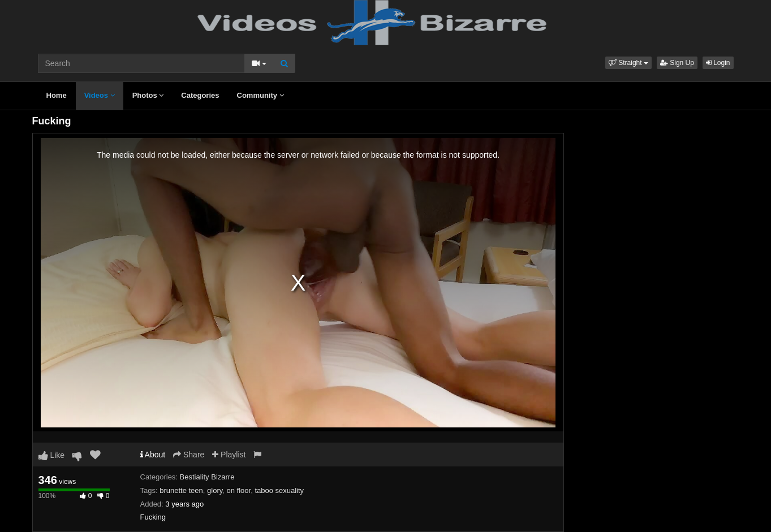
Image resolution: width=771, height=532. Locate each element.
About (153, 455)
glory (215, 490)
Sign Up (677, 63)
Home (57, 95)
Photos (148, 95)
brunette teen (181, 490)
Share (189, 455)
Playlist (229, 455)
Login (718, 63)
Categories (200, 95)
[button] (628, 63)
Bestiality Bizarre (207, 477)
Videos (100, 95)
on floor (239, 490)
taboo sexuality (279, 490)
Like (52, 455)
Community (260, 95)
